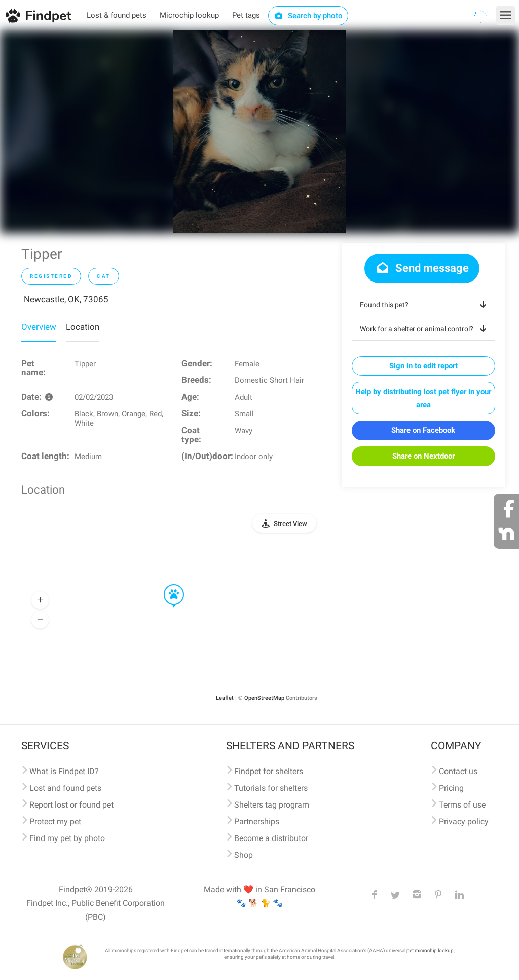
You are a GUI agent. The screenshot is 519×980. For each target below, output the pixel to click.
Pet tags (246, 15)
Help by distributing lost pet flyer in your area (423, 398)
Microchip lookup (189, 15)
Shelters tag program (272, 805)
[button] (167, 585)
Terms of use (462, 805)
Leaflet (225, 698)
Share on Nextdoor (423, 456)
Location (83, 327)
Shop (244, 855)
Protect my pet (55, 821)
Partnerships (257, 821)
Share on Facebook (423, 430)
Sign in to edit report (423, 366)
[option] (259, 132)
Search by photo (308, 16)
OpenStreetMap (264, 698)
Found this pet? (425, 305)
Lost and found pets (65, 788)
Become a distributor (271, 838)
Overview (39, 327)
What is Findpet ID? (64, 771)
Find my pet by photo (67, 838)
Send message (422, 268)
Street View (290, 524)
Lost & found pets (117, 15)
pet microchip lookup (430, 950)
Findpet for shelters (269, 771)
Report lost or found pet (71, 805)
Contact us (458, 771)
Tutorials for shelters (271, 788)
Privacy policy (464, 821)
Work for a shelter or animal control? (425, 329)
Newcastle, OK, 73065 (66, 299)
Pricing (451, 788)
